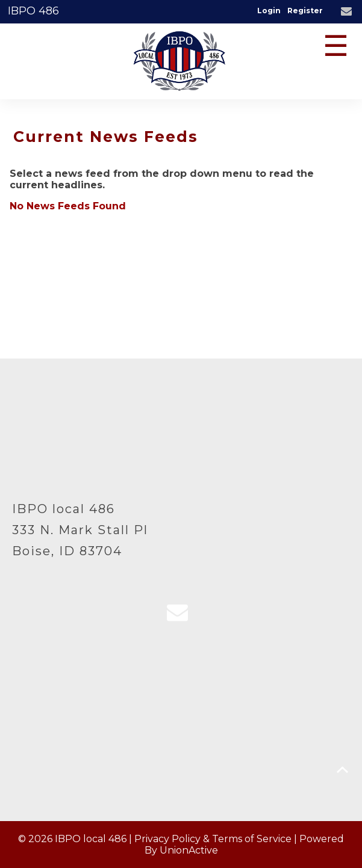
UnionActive (189, 850)
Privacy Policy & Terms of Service (213, 839)
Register (305, 11)
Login (269, 11)
